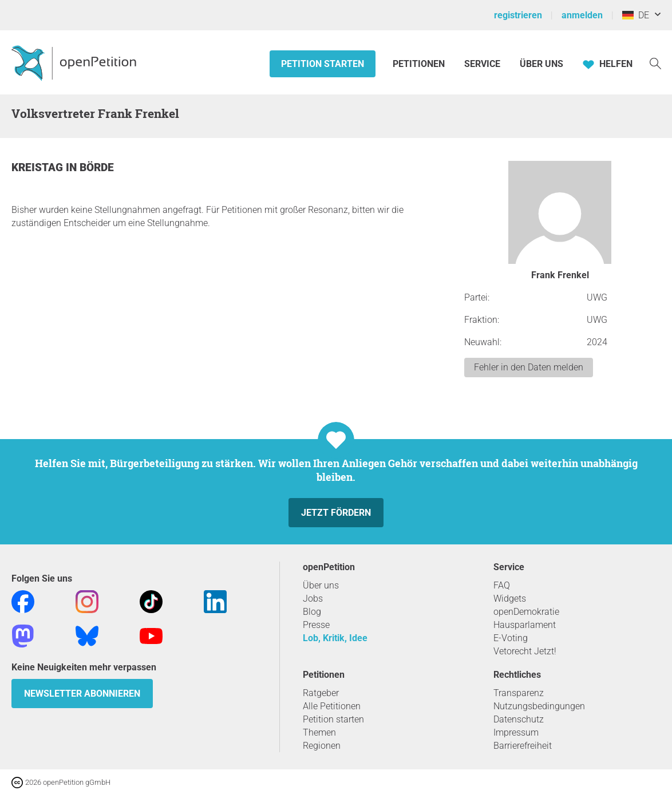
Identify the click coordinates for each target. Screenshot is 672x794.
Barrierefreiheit (523, 746)
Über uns (321, 585)
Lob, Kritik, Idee (335, 638)
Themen (319, 732)
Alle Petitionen (332, 706)
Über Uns (541, 64)
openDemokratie (526, 612)
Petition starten (323, 64)
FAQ (502, 585)
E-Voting (511, 638)
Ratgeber (321, 693)
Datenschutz (519, 719)
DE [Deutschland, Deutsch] (636, 15)
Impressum (516, 732)
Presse (316, 625)
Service (482, 64)
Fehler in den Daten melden (529, 367)
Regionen (322, 746)
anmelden (582, 15)
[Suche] (655, 63)
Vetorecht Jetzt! (525, 651)
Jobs (313, 599)
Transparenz (519, 693)
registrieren (518, 15)
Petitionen (420, 64)
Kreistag (39, 167)
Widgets (510, 599)
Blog (312, 612)
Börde (97, 167)
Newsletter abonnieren (82, 694)
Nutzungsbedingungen (539, 706)
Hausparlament (525, 625)
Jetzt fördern (336, 513)
